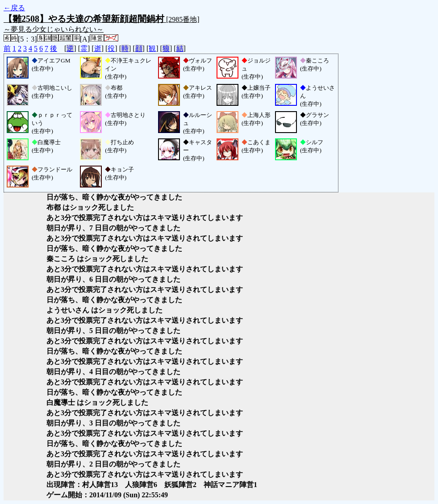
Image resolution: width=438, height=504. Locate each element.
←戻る (14, 8)
